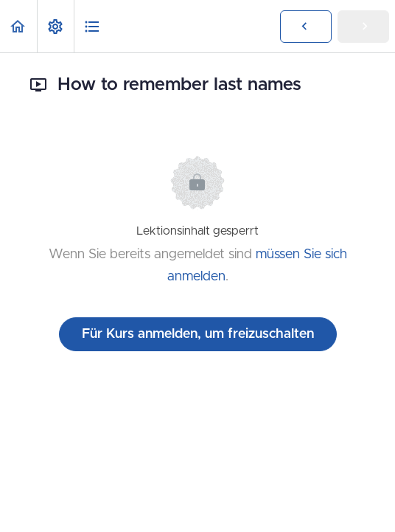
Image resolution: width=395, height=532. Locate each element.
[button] (18, 26)
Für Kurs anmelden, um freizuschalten (198, 334)
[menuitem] (55, 26)
